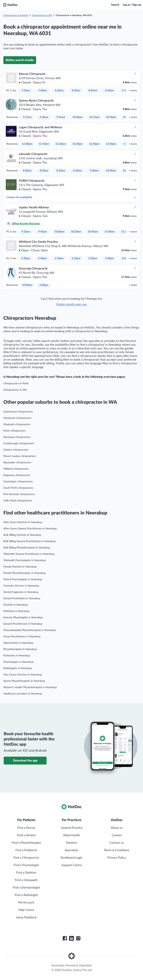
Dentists (72, 843)
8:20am (59, 91)
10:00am (78, 117)
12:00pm (27, 144)
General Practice (72, 828)
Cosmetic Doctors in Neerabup (21, 586)
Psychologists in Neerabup (18, 662)
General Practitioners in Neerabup (23, 624)
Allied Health (72, 835)
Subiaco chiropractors (16, 450)
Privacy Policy (117, 858)
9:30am (44, 117)
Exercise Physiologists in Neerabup (23, 618)
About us (117, 828)
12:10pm (44, 144)
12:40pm (94, 144)
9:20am (26, 232)
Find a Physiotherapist (26, 843)
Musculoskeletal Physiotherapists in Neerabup (30, 630)
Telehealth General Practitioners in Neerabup (29, 554)
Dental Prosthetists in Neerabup (22, 598)
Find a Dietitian (26, 873)
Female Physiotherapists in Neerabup (24, 573)
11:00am (110, 232)
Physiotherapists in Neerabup (20, 649)
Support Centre (72, 865)
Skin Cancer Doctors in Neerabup (23, 675)
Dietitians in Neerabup (16, 611)
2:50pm (59, 258)
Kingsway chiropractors (17, 475)
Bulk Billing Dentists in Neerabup (22, 535)
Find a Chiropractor (26, 858)
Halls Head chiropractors (18, 501)
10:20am (76, 232)
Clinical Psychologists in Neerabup (23, 579)
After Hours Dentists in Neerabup (23, 522)
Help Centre (26, 910)
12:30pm (77, 144)
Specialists (71, 850)
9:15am (27, 117)
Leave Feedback (26, 917)
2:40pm (42, 258)
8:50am (110, 91)
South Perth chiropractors (18, 488)
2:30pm (26, 258)
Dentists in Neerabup (16, 605)
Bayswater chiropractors (17, 463)
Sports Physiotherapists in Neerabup (24, 681)
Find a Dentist (26, 835)
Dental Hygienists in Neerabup (21, 592)
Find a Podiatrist (26, 850)
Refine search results (20, 60)
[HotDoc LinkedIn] (71, 938)
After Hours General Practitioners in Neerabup (30, 529)
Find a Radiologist (26, 895)
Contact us (117, 843)
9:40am (94, 171)
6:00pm (44, 285)
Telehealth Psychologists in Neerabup (24, 560)
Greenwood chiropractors (18, 412)
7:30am (26, 91)
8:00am (27, 171)
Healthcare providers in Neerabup (23, 694)
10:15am (94, 117)
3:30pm (109, 258)
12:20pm (61, 144)
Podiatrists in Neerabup (17, 656)
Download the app (25, 761)
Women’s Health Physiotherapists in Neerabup (30, 687)
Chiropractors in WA (42, 15)
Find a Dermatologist (26, 888)
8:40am (93, 91)
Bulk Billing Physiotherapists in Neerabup (27, 548)
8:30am (76, 91)
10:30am (111, 117)
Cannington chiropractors (18, 482)
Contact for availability (71, 197)
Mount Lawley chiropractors (20, 456)
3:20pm (93, 258)
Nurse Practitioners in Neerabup (22, 637)
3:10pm (76, 258)
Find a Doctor (26, 828)
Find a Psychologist (26, 865)
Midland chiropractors (16, 469)
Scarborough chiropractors (19, 444)
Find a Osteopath (26, 880)
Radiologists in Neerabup (18, 668)
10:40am (93, 232)
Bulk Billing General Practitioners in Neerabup (30, 541)
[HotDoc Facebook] (65, 938)
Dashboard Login (71, 858)
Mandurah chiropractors (17, 418)
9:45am (61, 117)
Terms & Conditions (117, 850)
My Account (26, 903)
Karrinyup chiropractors (17, 437)
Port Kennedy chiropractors (19, 494)
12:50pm (111, 144)
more (133, 91)
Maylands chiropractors (17, 424)
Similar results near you (71, 304)
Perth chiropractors (14, 431)
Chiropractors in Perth (16, 384)
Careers (117, 835)
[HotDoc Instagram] (78, 938)
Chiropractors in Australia (16, 15)
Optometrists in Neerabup (18, 643)
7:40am (43, 91)
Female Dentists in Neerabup (20, 567)
